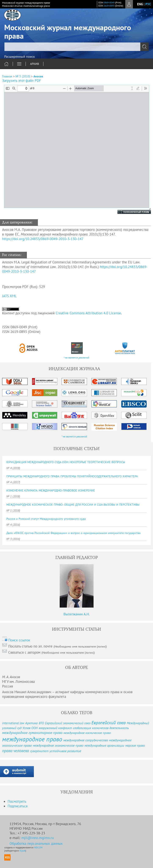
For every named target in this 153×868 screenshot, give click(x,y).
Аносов (38, 76)
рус (148, 4)
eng (140, 4)
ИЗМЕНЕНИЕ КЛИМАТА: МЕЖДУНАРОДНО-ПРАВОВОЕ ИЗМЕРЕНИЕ (51, 490)
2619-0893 (109, 6)
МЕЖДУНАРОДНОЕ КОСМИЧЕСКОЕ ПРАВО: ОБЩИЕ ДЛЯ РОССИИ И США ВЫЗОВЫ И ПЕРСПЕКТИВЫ (73, 505)
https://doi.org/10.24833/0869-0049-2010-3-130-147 (43, 239)
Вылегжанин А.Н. (77, 614)
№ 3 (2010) (23, 76)
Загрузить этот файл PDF (22, 81)
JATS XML (9, 296)
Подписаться (18, 806)
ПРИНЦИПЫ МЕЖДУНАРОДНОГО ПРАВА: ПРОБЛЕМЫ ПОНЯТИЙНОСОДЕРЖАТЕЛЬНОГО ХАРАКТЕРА (72, 476)
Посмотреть (17, 801)
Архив (34, 64)
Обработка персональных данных (36, 843)
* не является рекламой (76, 358)
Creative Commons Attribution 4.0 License (88, 313)
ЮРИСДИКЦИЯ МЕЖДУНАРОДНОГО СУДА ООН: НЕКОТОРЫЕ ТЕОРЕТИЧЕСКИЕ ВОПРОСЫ (66, 462)
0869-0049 (109, 3)
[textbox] (76, 47)
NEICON (38, 847)
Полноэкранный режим (130, 212)
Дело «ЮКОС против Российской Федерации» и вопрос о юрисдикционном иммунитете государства (73, 533)
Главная (7, 76)
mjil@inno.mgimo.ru (38, 838)
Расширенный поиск (20, 56)
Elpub (22, 851)
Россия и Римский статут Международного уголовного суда (46, 519)
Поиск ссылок (19, 640)
